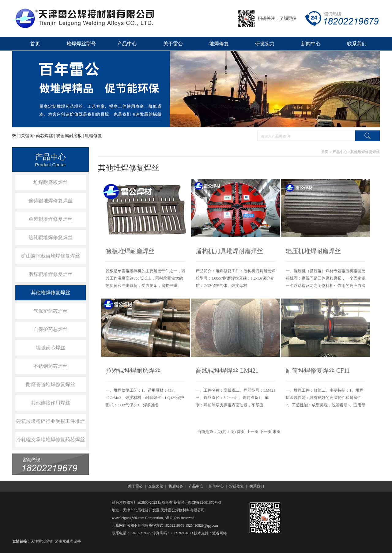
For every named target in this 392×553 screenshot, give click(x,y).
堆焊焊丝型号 (81, 44)
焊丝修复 (236, 486)
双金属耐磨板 (69, 136)
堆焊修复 (219, 44)
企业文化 (156, 486)
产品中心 (127, 44)
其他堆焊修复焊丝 (51, 293)
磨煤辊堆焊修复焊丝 (51, 274)
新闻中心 (311, 44)
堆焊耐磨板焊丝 (51, 182)
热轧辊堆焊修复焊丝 (51, 237)
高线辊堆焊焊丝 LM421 (227, 371)
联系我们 (357, 44)
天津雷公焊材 (42, 541)
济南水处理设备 (68, 541)
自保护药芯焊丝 (51, 329)
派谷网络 (220, 533)
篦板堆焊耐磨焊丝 (130, 251)
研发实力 (265, 44)
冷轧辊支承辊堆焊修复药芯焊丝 (51, 440)
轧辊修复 (93, 136)
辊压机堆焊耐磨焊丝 (313, 251)
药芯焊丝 (44, 136)
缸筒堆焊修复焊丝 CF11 (318, 371)
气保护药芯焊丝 (51, 311)
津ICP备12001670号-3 (204, 502)
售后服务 (176, 486)
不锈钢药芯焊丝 (51, 366)
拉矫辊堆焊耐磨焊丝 (133, 371)
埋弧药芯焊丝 (51, 348)
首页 (35, 44)
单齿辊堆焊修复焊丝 (51, 219)
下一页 (266, 432)
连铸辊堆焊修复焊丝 (51, 201)
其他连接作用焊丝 (51, 403)
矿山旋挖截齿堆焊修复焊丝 (51, 256)
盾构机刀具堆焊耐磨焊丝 (229, 251)
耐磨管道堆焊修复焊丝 (51, 384)
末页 (277, 432)
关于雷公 (173, 44)
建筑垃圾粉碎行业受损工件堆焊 (51, 421)
